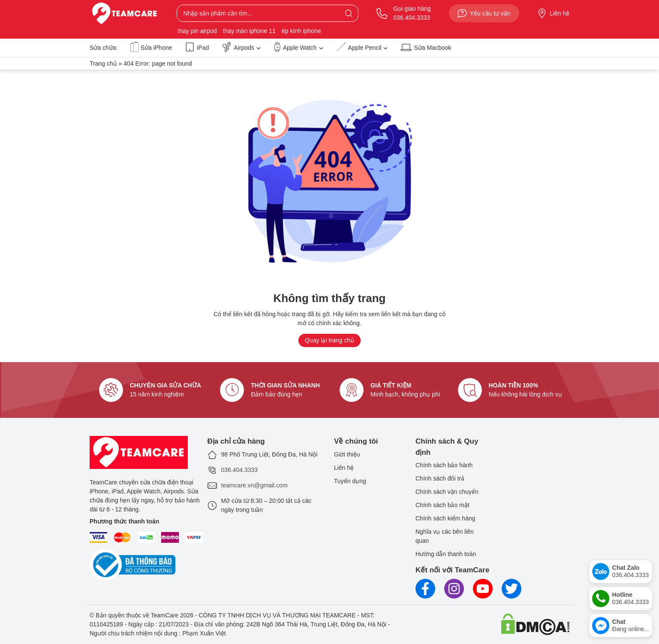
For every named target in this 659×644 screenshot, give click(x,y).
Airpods (241, 47)
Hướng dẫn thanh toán (446, 554)
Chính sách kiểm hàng (445, 518)
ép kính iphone (301, 31)
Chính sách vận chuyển (447, 492)
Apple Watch (298, 47)
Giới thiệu (347, 454)
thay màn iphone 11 (249, 31)
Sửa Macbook (426, 47)
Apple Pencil (362, 47)
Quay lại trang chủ (329, 340)
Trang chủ (103, 63)
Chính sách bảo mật (442, 505)
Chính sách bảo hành (444, 465)
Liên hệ (553, 13)
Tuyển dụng (350, 481)
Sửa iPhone (151, 47)
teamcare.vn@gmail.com (254, 485)
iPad (197, 47)
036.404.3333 (240, 470)
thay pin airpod (197, 31)
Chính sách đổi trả (440, 478)
